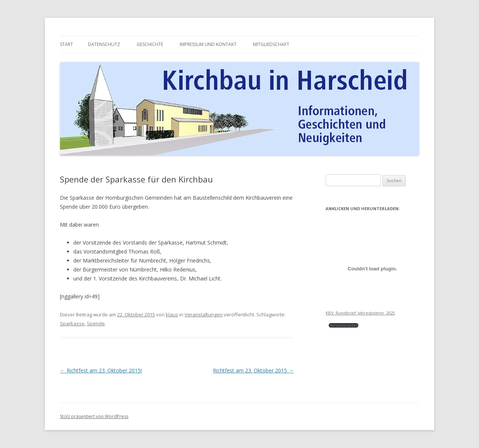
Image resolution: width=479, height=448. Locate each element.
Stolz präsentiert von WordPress (94, 416)
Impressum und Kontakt (208, 44)
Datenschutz (104, 44)
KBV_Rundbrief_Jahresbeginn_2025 (360, 313)
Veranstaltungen (204, 314)
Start (66, 44)
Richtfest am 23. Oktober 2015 (253, 370)
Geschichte (150, 44)
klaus (172, 314)
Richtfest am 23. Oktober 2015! (101, 370)
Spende (96, 323)
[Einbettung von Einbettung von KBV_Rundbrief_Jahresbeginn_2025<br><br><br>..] (372, 269)
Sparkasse (72, 323)
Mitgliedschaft (271, 44)
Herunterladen (344, 325)
